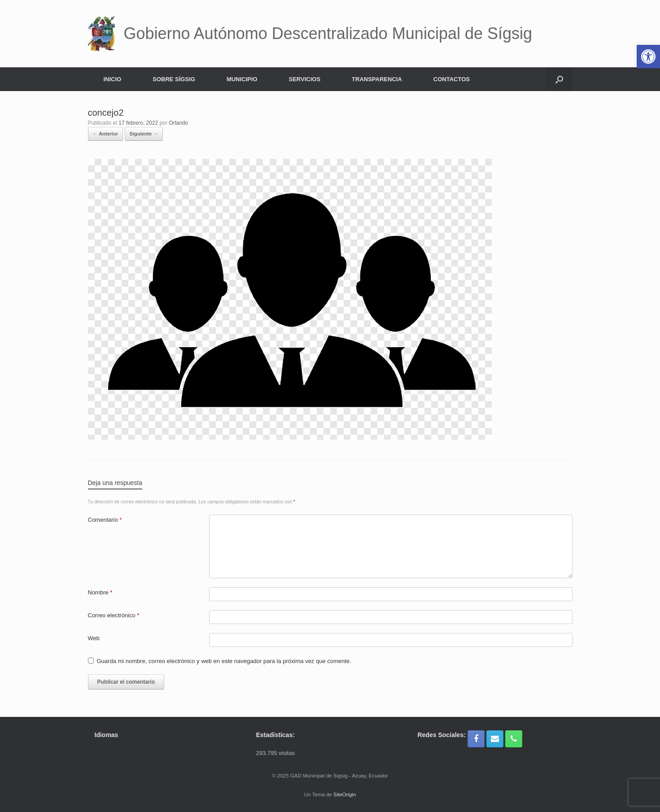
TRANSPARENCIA (377, 79)
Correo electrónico (114, 615)
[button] (559, 79)
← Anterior (105, 134)
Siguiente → (144, 134)
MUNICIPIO (242, 79)
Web (94, 638)
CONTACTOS (452, 79)
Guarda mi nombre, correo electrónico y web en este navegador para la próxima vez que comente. (224, 661)
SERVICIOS (305, 79)
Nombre (100, 592)
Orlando (178, 123)
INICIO (113, 79)
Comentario (105, 520)
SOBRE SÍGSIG (174, 79)
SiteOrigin (345, 795)
